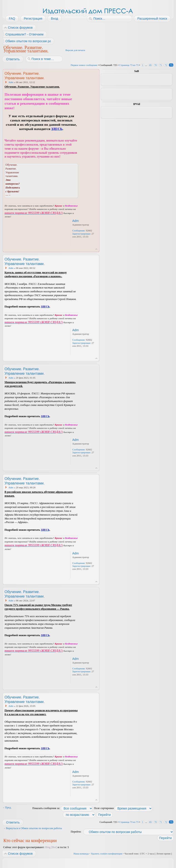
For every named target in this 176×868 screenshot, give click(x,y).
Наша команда (81, 854)
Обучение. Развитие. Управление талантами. (26, 49)
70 (156, 65)
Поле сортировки (123, 808)
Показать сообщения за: (63, 808)
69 (150, 65)
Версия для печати (75, 50)
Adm (11, 82)
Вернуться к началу (96, 249)
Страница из (129, 65)
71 (161, 65)
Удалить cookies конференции (107, 854)
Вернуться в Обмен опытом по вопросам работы (34, 828)
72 (166, 65)
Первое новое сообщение (84, 65)
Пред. (8, 807)
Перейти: (76, 832)
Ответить (13, 59)
